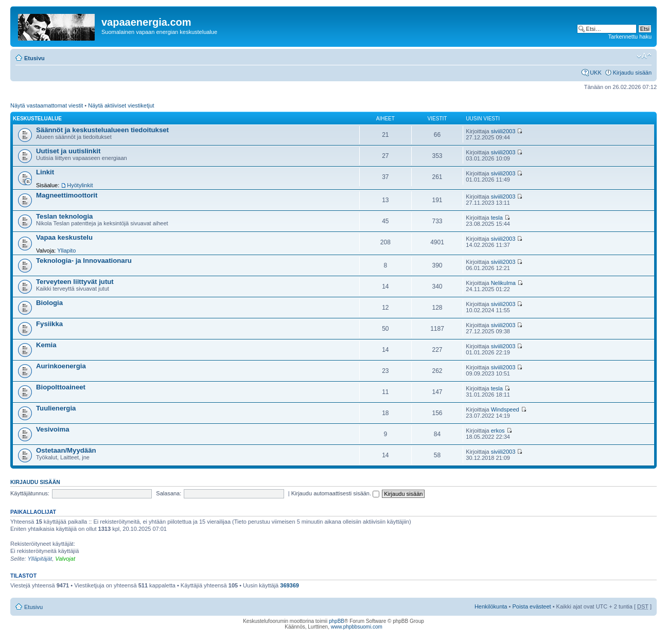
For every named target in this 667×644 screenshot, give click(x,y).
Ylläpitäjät (40, 559)
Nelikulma (503, 283)
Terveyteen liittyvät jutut (75, 282)
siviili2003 (503, 131)
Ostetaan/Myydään (66, 450)
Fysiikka (49, 324)
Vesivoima (53, 429)
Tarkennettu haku (630, 37)
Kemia (46, 345)
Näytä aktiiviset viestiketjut (121, 105)
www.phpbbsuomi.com (357, 627)
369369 (289, 585)
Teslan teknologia (64, 216)
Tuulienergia (56, 408)
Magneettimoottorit (67, 195)
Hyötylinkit (80, 185)
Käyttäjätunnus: (30, 493)
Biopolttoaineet (61, 387)
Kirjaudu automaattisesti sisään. (335, 493)
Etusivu (34, 58)
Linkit (45, 172)
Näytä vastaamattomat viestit (47, 105)
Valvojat (65, 559)
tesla (497, 218)
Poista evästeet (531, 606)
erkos (498, 431)
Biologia (49, 303)
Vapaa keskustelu (64, 237)
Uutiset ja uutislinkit (68, 151)
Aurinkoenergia (61, 366)
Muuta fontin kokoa (644, 56)
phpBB (337, 621)
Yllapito (66, 251)
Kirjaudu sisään (632, 73)
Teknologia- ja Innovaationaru (84, 261)
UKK (596, 73)
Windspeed (505, 409)
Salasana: (169, 493)
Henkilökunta (491, 606)
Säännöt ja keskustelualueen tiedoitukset (102, 130)
